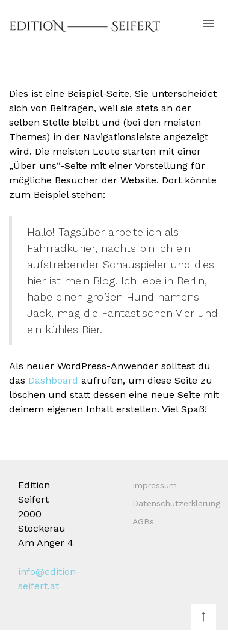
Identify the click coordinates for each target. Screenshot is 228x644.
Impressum (155, 485)
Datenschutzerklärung (176, 503)
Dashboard (53, 380)
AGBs (143, 521)
